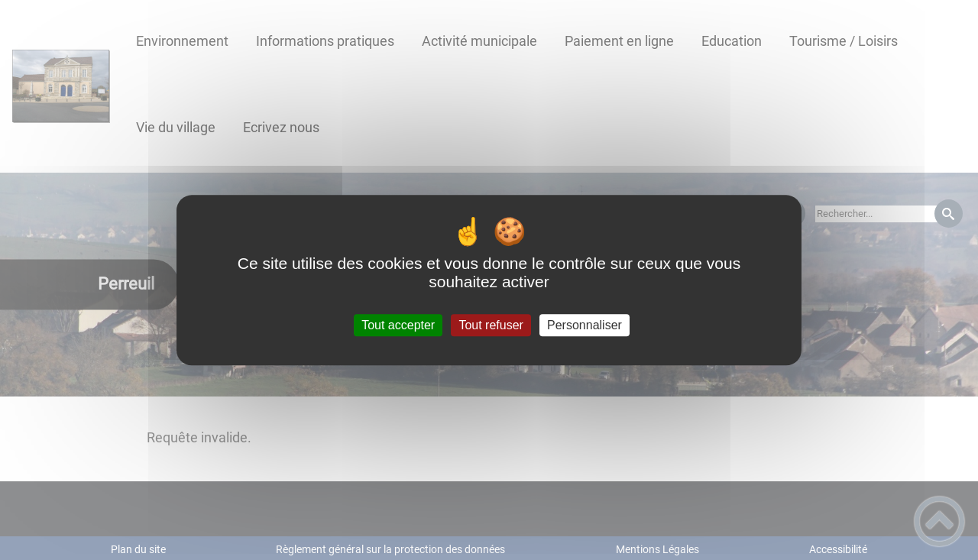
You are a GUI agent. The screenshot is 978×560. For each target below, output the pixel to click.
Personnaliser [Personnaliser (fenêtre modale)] (585, 325)
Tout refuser (491, 325)
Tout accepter (398, 325)
